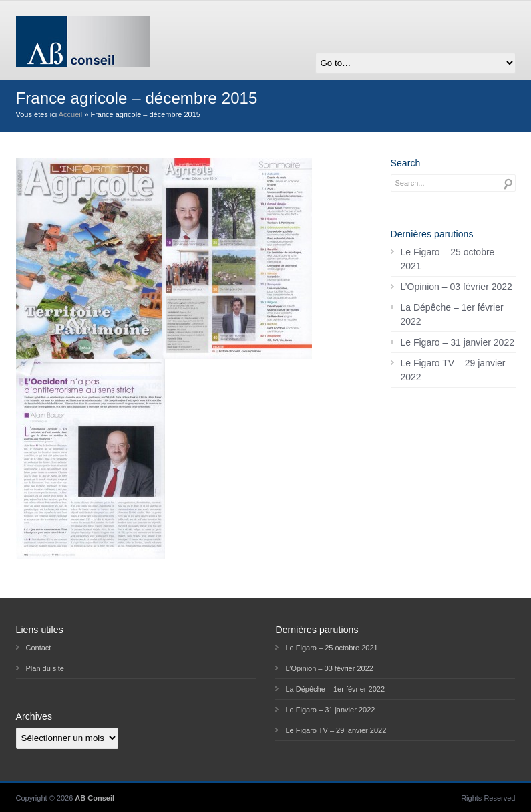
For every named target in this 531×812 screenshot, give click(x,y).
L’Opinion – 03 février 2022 (457, 287)
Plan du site (45, 668)
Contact (39, 648)
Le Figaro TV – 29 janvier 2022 (453, 370)
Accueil (70, 114)
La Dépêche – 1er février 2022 (452, 314)
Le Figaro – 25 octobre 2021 (448, 259)
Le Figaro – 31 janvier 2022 (458, 342)
